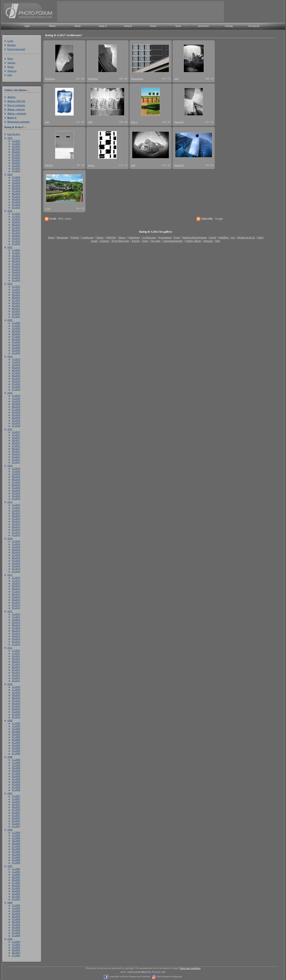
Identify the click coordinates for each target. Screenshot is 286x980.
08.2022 (16, 261)
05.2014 (16, 560)
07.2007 (16, 810)
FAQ (10, 75)
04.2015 (16, 527)
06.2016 (16, 485)
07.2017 (16, 446)
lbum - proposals (17, 113)
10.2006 (16, 838)
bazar (178, 26)
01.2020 (16, 353)
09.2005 (16, 877)
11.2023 (16, 216)
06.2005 (16, 885)
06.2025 (16, 157)
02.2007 (16, 823)
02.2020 (16, 350)
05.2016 (16, 487)
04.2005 (16, 891)
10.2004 (16, 911)
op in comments (16, 105)
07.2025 (16, 154)
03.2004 (16, 930)
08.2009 (16, 734)
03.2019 (16, 384)
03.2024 (16, 202)
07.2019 (16, 373)
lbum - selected (16, 109)
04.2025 (16, 163)
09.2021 (16, 294)
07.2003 (16, 955)
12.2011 (16, 650)
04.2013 (16, 599)
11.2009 (16, 726)
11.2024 (16, 180)
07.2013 (16, 591)
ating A (12, 117)
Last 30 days (14, 134)
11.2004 (16, 908)
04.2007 (16, 818)
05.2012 (16, 633)
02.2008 (16, 787)
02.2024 (16, 204)
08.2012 (16, 625)
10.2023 (16, 219)
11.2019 (16, 362)
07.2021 (16, 300)
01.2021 (16, 316)
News (10, 58)
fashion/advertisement (195, 237)
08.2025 (16, 152)
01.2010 (16, 717)
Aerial (212, 237)
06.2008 (16, 776)
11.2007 (16, 799)
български (254, 26)
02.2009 (16, 751)
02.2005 (16, 896)
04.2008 (16, 781)
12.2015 (16, 505)
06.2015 (16, 521)
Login (10, 41)
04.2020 (16, 345)
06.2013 (16, 594)
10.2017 (16, 437)
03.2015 (16, 529)
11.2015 (16, 507)
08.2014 (16, 552)
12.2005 (16, 869)
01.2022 (16, 280)
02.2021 (16, 314)
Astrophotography (173, 241)
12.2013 (16, 577)
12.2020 (16, 323)
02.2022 (16, 277)
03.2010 (16, 711)
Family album (193, 241)
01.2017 (16, 462)
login (27, 26)
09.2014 (16, 549)
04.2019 (16, 381)
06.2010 (16, 703)
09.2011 (16, 659)
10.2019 (16, 365)
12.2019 (16, 359)
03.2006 (16, 857)
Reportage (63, 237)
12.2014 (16, 541)
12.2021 (16, 286)
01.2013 (16, 608)
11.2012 (16, 617)
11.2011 (16, 653)
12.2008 (16, 759)
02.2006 (16, 860)
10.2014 (16, 547)
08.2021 (16, 297)
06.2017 (16, 448)
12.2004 (16, 905)
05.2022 (16, 269)
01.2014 (16, 571)
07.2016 (16, 482)
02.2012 (16, 641)
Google (219, 219)
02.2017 (16, 459)
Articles (11, 63)
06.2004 (16, 922)
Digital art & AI (246, 237)
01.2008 (16, 790)
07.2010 (16, 700)
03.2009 (16, 748)
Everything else (120, 241)
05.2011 (16, 670)
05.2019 (16, 378)
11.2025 (16, 143)
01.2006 (16, 863)
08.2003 (16, 953)
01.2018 (16, 426)
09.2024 (16, 185)
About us (12, 71)
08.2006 (16, 843)
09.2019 (16, 367)
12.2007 (16, 796)
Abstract (105, 241)
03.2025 (16, 165)
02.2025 (16, 168)
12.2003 (16, 942)
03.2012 (16, 639)
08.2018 (16, 406)
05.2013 (16, 597)
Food (177, 237)
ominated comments (18, 122)
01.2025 (16, 171)
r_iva (48, 208)
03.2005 (16, 893)
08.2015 (16, 516)
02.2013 (16, 605)
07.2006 (16, 846)
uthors (11, 97)
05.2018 (16, 415)
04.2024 (16, 199)
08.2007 (16, 807)
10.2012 (16, 619)
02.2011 (16, 678)
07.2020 (16, 336)
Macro (122, 237)
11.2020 (16, 325)
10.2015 (16, 510)
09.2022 (16, 258)
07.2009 (16, 737)
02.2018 (16, 423)
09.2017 (16, 440)
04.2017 (16, 454)
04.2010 (16, 709)
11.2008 (16, 762)
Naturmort (134, 237)
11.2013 (16, 580)
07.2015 (16, 518)
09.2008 (16, 768)
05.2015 (16, 524)
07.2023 (16, 227)
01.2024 (16, 207)
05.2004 (16, 924)
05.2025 (16, 160)
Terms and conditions (190, 968)
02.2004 (16, 933)
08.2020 (16, 334)
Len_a (134, 122)
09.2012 (16, 622)
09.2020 (16, 331)
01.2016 (16, 498)
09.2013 (16, 586)
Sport (145, 241)
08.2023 (16, 224)
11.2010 (16, 689)
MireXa (49, 165)
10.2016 (16, 474)
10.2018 (16, 401)
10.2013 (16, 583)
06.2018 (16, 412)
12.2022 (16, 250)
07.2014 (16, 555)
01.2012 (16, 644)
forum (153, 26)
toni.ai (91, 165)
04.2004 (16, 927)
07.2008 (16, 773)
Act (233, 237)
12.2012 (16, 614)
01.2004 (16, 935)
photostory (203, 26)
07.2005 (16, 882)
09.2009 (16, 731)
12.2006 (16, 832)
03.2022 (16, 275)
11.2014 (16, 544)
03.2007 (16, 821)
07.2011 (16, 664)
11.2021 (16, 289)
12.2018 (16, 395)
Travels (136, 241)
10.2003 (16, 947)
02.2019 (16, 387)
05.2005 (16, 888)
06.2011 (16, 667)
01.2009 (16, 753)
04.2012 (16, 636)
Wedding (224, 237)
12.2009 (16, 723)
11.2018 (16, 398)
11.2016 (16, 471)
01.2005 (16, 899)
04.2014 (16, 563)
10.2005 (16, 874)
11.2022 (16, 253)
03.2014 (16, 566)
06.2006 (16, 849)
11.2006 (16, 835)
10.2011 (16, 656)
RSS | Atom (65, 219)
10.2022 (16, 255)
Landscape (88, 237)
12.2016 (16, 468)
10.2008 (16, 765)
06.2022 (16, 266)
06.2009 (16, 740)
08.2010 (16, 698)
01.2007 (16, 826)
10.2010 (16, 692)
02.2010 (16, 714)
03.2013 (16, 602)
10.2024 (16, 182)
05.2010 (16, 706)
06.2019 (16, 376)
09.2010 (16, 695)
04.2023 (16, 235)
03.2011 (16, 675)
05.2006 (16, 852)
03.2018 (16, 420)
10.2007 (16, 801)
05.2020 (16, 342)
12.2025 (16, 141)
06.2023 (16, 230)
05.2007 (16, 815)
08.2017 (16, 443)
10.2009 (16, 729)
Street (51, 237)
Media (52, 26)
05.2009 (16, 742)
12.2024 (16, 177)
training (229, 26)
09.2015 (16, 513)
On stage (156, 241)
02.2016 (16, 496)
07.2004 (16, 919)
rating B (128, 26)
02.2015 (16, 532)
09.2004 (16, 913)
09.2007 (16, 804)
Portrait (75, 237)
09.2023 (16, 222)
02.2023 (16, 241)
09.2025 (16, 149)
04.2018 (16, 417)
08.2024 (16, 188)
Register (12, 45)
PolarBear (50, 79)
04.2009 (16, 745)
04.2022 (16, 272)
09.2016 (16, 476)
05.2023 (16, 233)
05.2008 (16, 779)
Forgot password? (16, 49)
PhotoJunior (137, 79)
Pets (218, 241)
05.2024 (16, 196)
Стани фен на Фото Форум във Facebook (129, 976)
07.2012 (16, 628)
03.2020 (16, 347)
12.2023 (16, 213)
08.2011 (16, 661)
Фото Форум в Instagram (169, 976)
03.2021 (16, 311)
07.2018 (16, 409)
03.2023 (16, 238)
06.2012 (16, 630)
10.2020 (16, 328)
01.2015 (16, 535)
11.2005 (16, 871)
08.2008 (16, 770)
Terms (10, 67)
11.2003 (16, 944)
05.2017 (16, 451)
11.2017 (16, 435)
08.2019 (16, 370)
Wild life (111, 237)
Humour (208, 241)
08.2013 (16, 588)
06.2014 (16, 558)
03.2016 (16, 493)
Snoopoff (179, 122)
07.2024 (16, 191)
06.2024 (16, 193)
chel (176, 79)
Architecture (149, 237)
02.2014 (16, 569)
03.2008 (16, 784)
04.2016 (16, 490)
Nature (100, 237)
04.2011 (16, 672)
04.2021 (16, 308)
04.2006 (16, 854)
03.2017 (16, 457)
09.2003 (16, 950)
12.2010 (16, 687)
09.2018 (16, 404)
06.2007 (16, 812)
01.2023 (16, 244)
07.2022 (16, 264)
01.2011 (16, 681)
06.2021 (16, 303)
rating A (103, 26)
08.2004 (16, 916)
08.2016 (16, 479)
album (77, 26)
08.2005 (16, 880)
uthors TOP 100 (16, 101)
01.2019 (16, 389)
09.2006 (16, 841)
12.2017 (16, 432)
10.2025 (16, 146)
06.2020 (16, 339)
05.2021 (16, 305)
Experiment (165, 237)
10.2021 (16, 292)
